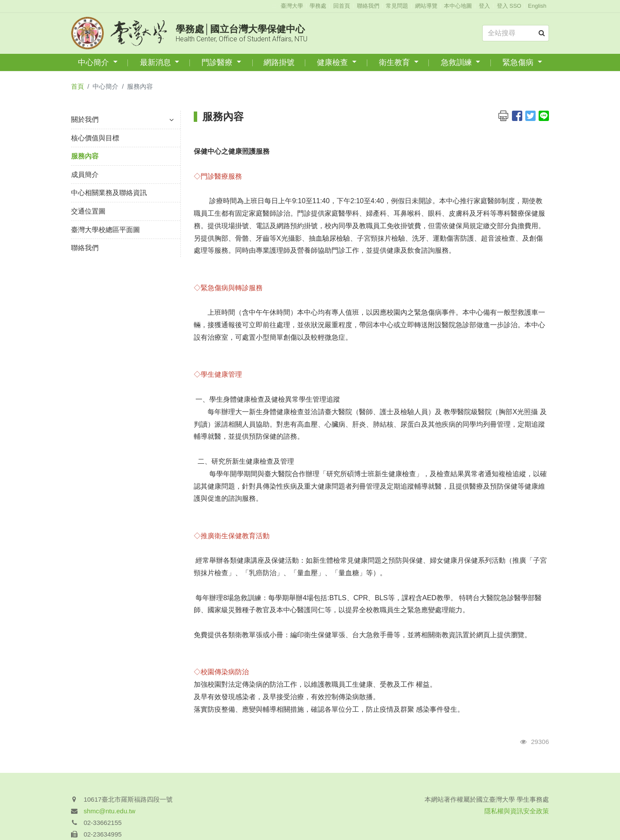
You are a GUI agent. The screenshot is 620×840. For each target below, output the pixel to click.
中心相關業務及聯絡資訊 (109, 193)
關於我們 (122, 119)
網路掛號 (279, 62)
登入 (484, 6)
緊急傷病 (519, 62)
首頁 (77, 86)
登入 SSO (509, 6)
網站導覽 (426, 6)
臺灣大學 (292, 6)
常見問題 (397, 6)
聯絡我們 (368, 6)
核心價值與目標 (95, 138)
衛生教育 (395, 62)
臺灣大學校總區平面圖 (105, 230)
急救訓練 (457, 62)
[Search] (516, 33)
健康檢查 (333, 62)
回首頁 (342, 6)
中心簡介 (95, 62)
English (537, 6)
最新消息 (157, 62)
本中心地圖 (458, 6)
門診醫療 (218, 62)
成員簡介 (85, 175)
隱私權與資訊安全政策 (517, 811)
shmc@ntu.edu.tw (109, 811)
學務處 (318, 6)
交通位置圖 (88, 211)
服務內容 (85, 156)
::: (274, 6)
